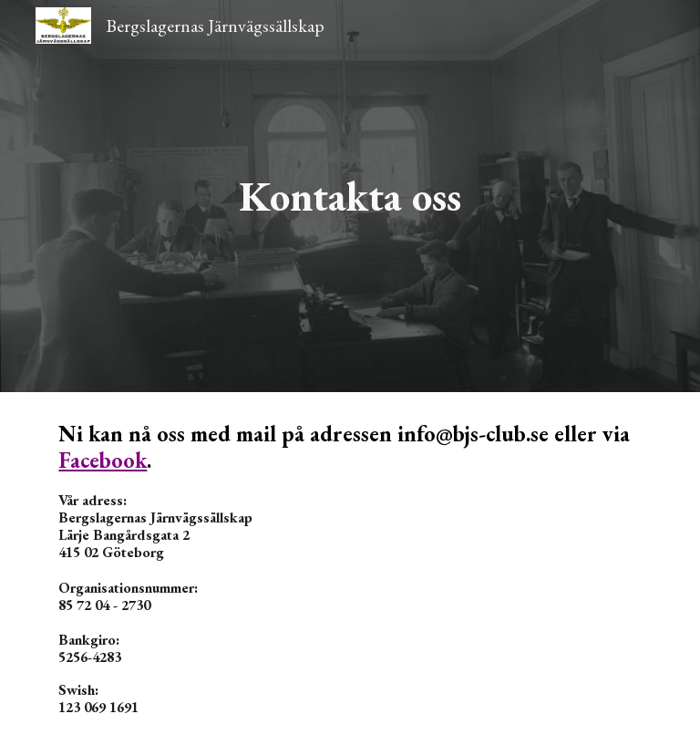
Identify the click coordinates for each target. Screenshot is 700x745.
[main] (350, 197)
